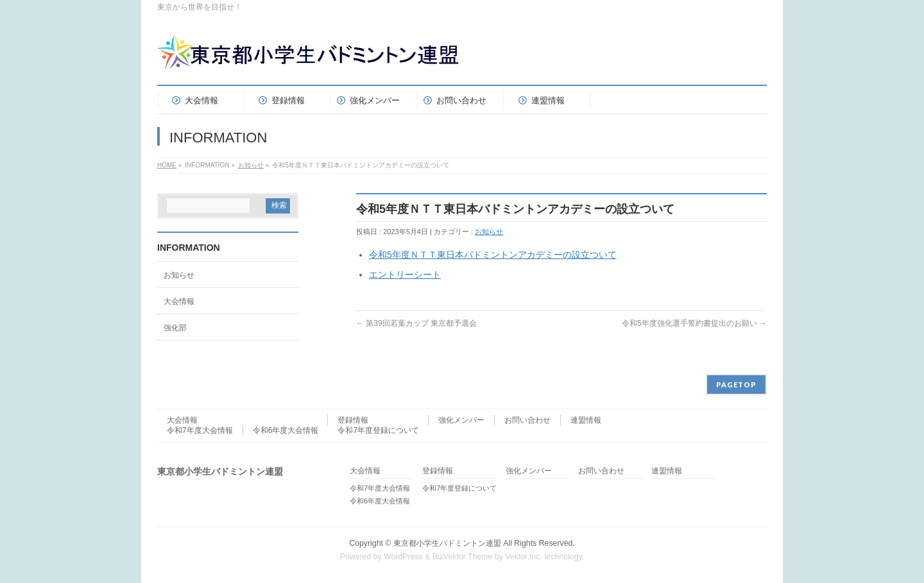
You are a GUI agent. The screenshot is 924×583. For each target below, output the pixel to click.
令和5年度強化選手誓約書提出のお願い (694, 323)
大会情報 (179, 301)
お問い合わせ (527, 420)
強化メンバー (461, 420)
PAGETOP (736, 384)
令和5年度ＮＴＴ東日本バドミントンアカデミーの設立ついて (493, 255)
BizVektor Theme (463, 557)
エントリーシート (405, 275)
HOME (167, 165)
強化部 (175, 328)
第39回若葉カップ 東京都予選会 (416, 323)
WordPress (403, 557)
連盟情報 (586, 420)
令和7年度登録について (378, 430)
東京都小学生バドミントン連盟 (447, 543)
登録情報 (353, 420)
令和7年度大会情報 (200, 430)
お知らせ (251, 165)
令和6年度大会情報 (286, 430)
